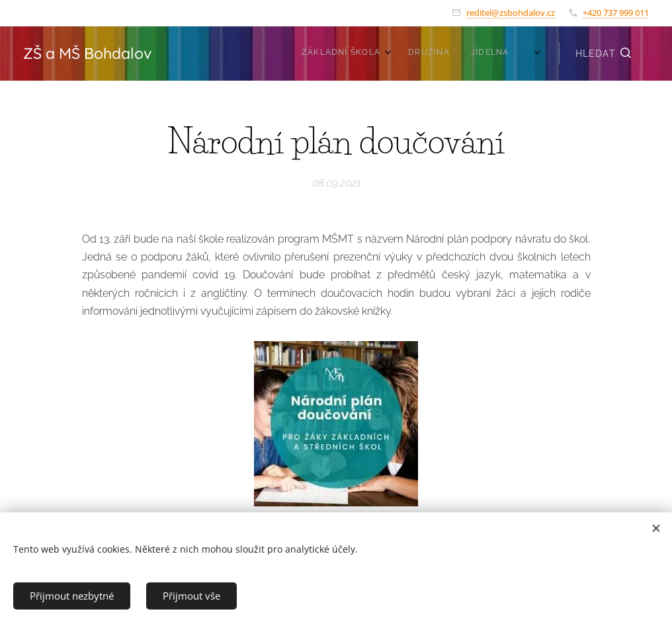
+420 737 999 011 (616, 13)
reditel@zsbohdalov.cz (511, 13)
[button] (604, 54)
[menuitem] (455, 54)
